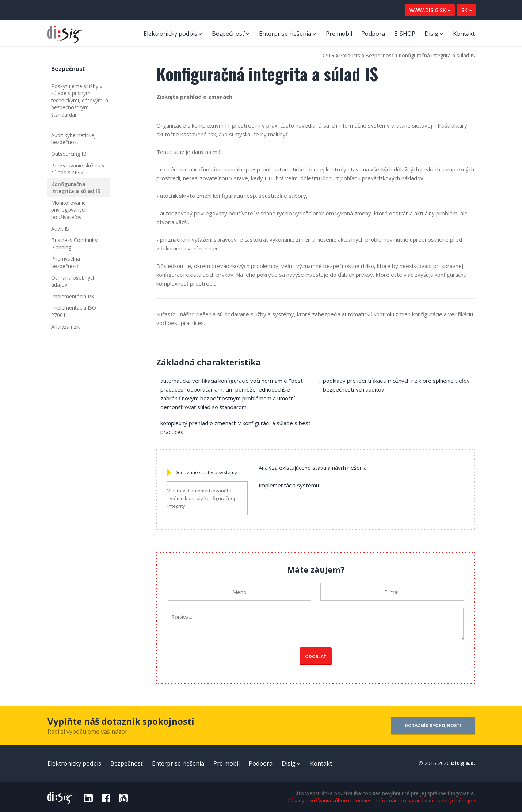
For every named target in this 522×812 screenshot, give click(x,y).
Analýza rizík (66, 327)
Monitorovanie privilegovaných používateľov (69, 210)
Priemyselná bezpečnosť (66, 262)
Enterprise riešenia (285, 34)
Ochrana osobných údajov (73, 281)
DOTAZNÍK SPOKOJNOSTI (433, 726)
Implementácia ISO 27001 (74, 311)
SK (467, 10)
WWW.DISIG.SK (430, 10)
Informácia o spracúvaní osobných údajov (425, 801)
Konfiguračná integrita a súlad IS (76, 188)
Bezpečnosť (228, 34)
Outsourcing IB (69, 154)
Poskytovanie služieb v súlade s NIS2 (78, 169)
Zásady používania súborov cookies (329, 801)
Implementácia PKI (73, 296)
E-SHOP (405, 34)
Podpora (373, 34)
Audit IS (60, 229)
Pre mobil (339, 34)
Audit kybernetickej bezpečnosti (73, 139)
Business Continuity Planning (74, 244)
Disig (431, 34)
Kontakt (464, 34)
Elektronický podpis (170, 34)
